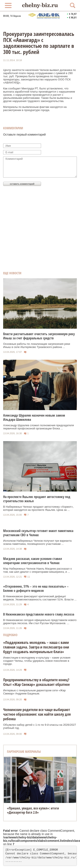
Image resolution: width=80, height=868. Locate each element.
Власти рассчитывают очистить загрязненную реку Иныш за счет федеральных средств (39, 336)
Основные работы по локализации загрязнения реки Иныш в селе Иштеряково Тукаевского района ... (37, 345)
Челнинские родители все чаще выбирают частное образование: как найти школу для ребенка (37, 714)
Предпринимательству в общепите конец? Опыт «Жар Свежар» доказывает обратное (36, 682)
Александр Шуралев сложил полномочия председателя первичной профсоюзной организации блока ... (39, 427)
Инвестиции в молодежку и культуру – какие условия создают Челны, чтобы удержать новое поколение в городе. (37, 661)
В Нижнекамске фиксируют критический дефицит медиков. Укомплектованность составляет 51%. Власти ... (40, 598)
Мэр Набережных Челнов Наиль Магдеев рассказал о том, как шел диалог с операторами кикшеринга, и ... (37, 570)
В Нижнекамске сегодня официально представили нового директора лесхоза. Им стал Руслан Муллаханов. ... (40, 622)
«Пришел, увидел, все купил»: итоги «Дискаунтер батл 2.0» (33, 810)
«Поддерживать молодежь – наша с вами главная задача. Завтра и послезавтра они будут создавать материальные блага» (36, 647)
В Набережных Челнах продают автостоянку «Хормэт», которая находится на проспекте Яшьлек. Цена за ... (38, 508)
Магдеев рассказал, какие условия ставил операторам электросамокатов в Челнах (33, 561)
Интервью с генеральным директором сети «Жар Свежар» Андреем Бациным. (34, 692)
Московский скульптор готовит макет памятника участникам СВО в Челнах (38, 533)
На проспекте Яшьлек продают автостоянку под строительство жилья (37, 499)
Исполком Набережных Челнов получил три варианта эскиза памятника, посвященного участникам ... (37, 542)
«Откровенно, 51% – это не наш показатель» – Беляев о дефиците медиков (36, 588)
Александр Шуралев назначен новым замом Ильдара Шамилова (34, 417)
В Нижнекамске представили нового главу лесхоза (39, 614)
